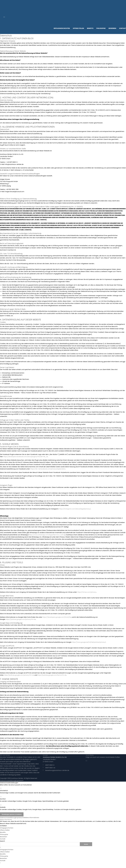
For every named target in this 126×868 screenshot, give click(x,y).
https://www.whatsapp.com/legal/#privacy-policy (47, 535)
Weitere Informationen (31, 818)
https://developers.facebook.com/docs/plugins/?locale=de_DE (26, 457)
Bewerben (4, 837)
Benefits (3, 832)
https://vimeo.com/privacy (87, 592)
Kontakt (3, 839)
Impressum (19, 780)
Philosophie (4, 834)
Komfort (63, 800)
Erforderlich (63, 792)
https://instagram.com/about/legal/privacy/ (75, 509)
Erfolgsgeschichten (7, 828)
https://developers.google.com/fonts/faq (57, 617)
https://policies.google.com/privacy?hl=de (21, 619)
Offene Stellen (5, 830)
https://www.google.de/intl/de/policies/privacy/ (89, 642)
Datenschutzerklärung (8, 780)
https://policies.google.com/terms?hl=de (52, 675)
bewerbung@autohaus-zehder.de (57, 770)
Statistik (63, 808)
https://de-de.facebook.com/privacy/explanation (48, 469)
